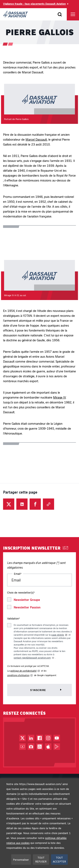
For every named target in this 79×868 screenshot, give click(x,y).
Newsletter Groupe (27, 600)
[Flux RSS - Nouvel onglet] (40, 747)
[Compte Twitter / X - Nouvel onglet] (22, 738)
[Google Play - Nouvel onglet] (57, 747)
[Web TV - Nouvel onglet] (22, 747)
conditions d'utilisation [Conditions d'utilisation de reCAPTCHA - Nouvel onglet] (18, 675)
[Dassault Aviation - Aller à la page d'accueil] (16, 14)
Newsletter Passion (27, 607)
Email (18, 574)
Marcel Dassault (36, 139)
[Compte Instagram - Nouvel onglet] (48, 738)
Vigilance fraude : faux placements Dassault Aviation (34, 4)
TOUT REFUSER (41, 860)
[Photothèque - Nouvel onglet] (31, 747)
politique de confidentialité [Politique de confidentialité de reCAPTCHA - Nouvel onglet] (23, 671)
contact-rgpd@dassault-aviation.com (32, 658)
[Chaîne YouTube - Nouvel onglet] (57, 738)
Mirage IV (59, 397)
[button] (39, 104)
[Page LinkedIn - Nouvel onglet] (31, 738)
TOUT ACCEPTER (59, 860)
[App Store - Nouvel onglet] (48, 747)
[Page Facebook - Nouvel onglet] (40, 738)
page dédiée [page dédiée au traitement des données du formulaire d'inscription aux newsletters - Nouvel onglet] (58, 635)
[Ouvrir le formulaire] (60, 14)
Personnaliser (21, 860)
